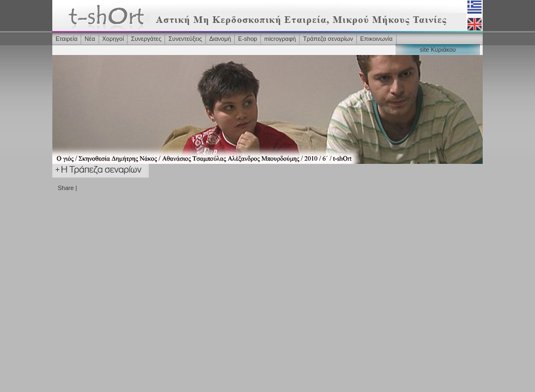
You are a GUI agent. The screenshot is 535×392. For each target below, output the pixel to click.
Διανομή (220, 39)
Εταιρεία (66, 39)
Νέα (90, 39)
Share (66, 188)
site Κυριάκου (437, 50)
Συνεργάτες (146, 39)
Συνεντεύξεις (185, 39)
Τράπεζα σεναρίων (328, 39)
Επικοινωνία (376, 39)
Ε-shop (248, 39)
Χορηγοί (113, 39)
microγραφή (280, 39)
